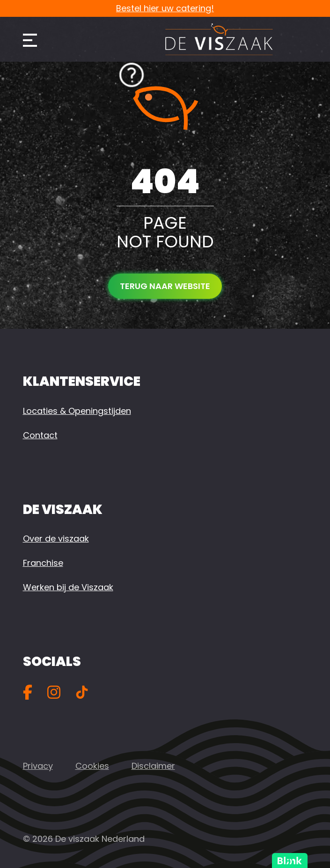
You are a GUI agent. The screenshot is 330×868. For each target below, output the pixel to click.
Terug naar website (165, 286)
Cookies (92, 766)
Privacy (38, 766)
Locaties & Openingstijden (77, 411)
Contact (40, 435)
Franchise (43, 563)
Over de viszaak (56, 539)
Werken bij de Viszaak (68, 587)
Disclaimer (153, 766)
